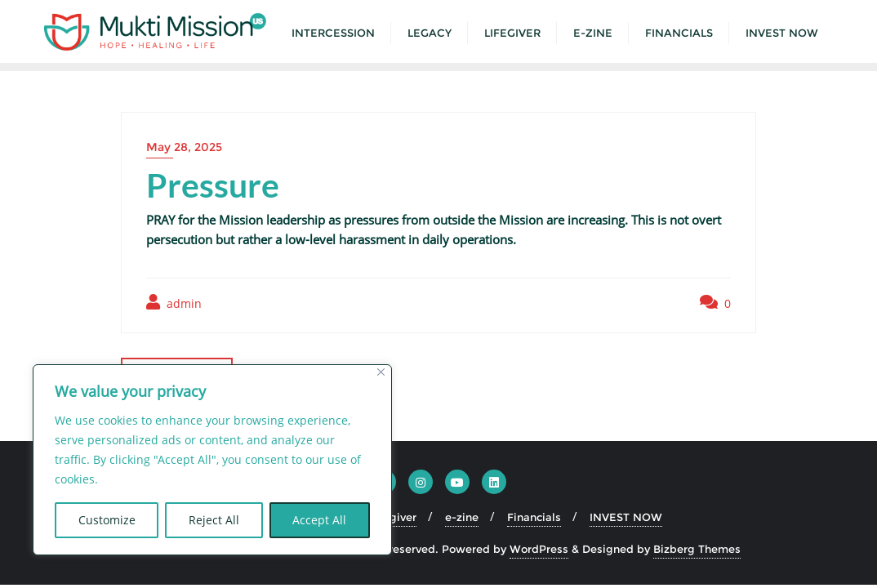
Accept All (319, 520)
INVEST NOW (626, 517)
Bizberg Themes (697, 549)
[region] (212, 460)
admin (174, 303)
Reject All (214, 520)
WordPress (539, 549)
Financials (534, 517)
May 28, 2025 (184, 147)
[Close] (381, 372)
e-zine (462, 517)
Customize (107, 520)
